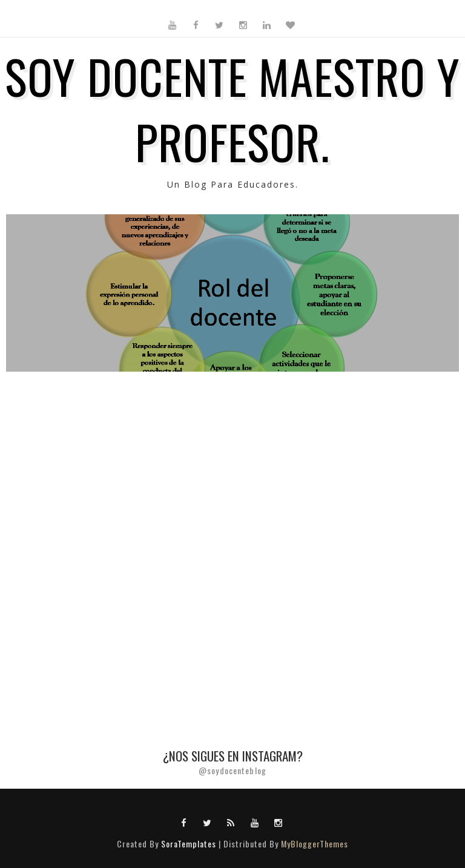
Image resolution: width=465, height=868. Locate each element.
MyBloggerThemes (315, 843)
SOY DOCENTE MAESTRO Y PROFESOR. (232, 108)
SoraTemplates (189, 843)
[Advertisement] (232, 484)
